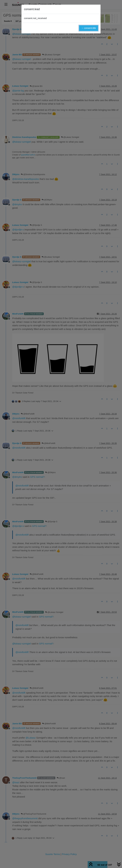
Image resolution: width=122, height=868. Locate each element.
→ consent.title (89, 28)
